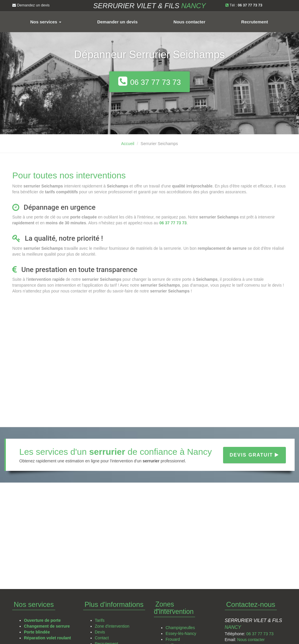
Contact (102, 638)
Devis (100, 632)
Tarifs (100, 620)
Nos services (46, 22)
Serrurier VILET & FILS (149, 6)
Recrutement (255, 22)
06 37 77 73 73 (260, 634)
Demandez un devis (31, 5)
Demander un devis (117, 22)
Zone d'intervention (112, 626)
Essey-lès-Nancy (181, 633)
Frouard (173, 639)
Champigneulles (180, 628)
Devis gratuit (255, 455)
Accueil (128, 144)
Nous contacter (189, 22)
